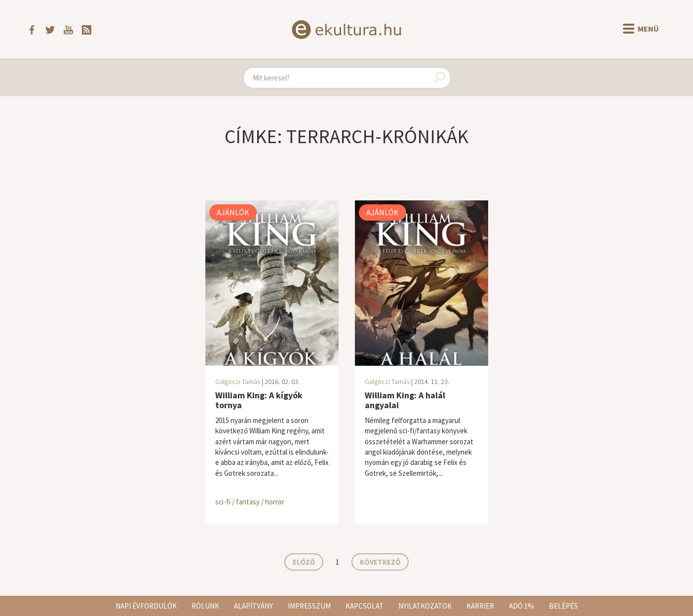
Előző (304, 562)
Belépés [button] (563, 606)
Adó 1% (521, 606)
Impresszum (309, 606)
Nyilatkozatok (425, 606)
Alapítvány (253, 606)
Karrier (480, 606)
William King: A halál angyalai (405, 400)
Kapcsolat (365, 606)
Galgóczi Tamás (238, 382)
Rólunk (205, 606)
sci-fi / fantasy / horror (250, 502)
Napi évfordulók (146, 606)
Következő (380, 562)
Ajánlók (233, 212)
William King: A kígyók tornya (259, 400)
